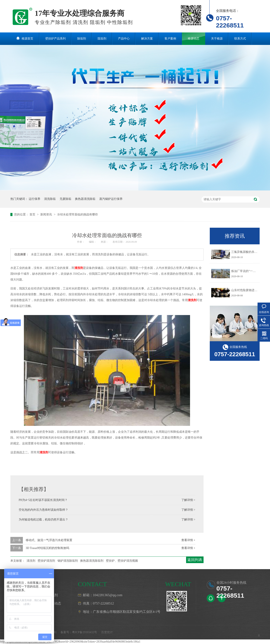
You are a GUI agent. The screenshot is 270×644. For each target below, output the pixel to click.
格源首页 (27, 39)
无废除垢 (65, 199)
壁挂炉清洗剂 (46, 561)
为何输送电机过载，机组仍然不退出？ (43, 520)
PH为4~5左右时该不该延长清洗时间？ (43, 500)
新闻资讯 (47, 214)
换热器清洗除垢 (85, 199)
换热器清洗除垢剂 (92, 561)
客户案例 (170, 39)
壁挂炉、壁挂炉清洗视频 (122, 561)
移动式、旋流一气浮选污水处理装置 (49, 540)
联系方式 (240, 39)
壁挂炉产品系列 (55, 39)
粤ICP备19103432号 (85, 632)
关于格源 (217, 39)
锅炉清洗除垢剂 (68, 561)
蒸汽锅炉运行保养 (111, 199)
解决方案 (147, 39)
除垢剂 (82, 39)
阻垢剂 (102, 39)
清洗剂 (79, 268)
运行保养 (34, 199)
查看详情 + (188, 540)
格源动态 (194, 39)
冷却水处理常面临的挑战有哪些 (77, 214)
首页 (33, 214)
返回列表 (195, 560)
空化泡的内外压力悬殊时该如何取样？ (43, 510)
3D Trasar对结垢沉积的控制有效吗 (48, 548)
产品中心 (124, 39)
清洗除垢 (50, 199)
